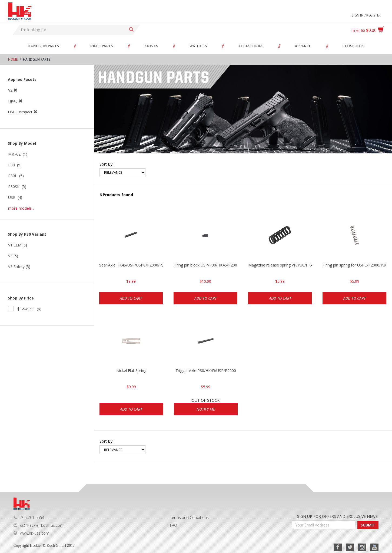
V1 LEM (15, 245)
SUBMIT (368, 525)
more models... (21, 208)
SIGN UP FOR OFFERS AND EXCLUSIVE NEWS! (338, 516)
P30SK (14, 187)
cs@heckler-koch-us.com (39, 525)
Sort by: (106, 164)
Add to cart (131, 298)
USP (12, 197)
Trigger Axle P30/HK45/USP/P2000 (206, 371)
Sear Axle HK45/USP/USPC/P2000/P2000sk (131, 265)
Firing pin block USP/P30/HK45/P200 (205, 265)
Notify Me (206, 409)
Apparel (303, 46)
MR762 (14, 154)
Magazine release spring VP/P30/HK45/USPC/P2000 (280, 265)
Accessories (251, 46)
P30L (13, 176)
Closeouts (353, 46)
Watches (198, 46)
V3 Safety (16, 267)
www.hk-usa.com (31, 533)
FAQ (174, 525)
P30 (11, 165)
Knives (151, 46)
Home (13, 59)
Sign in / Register (366, 15)
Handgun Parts (43, 46)
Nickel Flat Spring (131, 371)
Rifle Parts (102, 46)
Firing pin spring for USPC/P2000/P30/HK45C (354, 265)
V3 (10, 256)
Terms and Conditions (189, 517)
